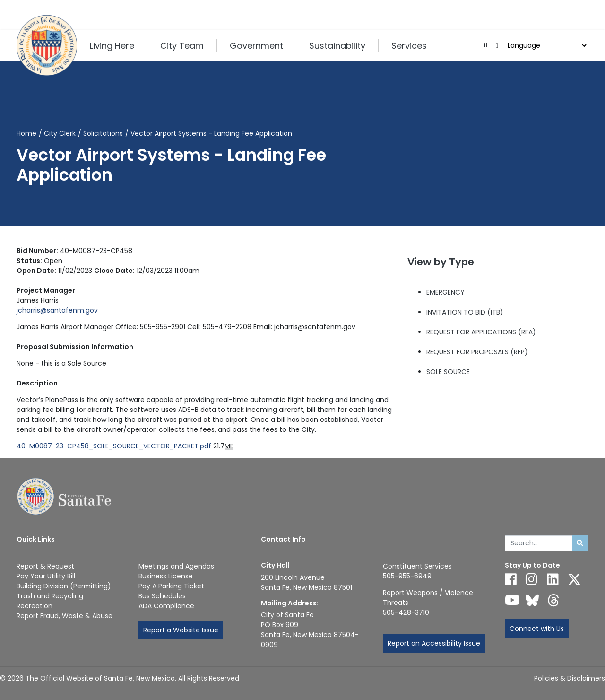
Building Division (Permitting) (64, 586)
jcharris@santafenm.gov (57, 310)
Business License (166, 576)
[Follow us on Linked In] (553, 579)
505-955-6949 (407, 576)
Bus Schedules (162, 596)
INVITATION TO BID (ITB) (465, 312)
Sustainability (337, 46)
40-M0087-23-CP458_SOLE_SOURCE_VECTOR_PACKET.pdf (114, 446)
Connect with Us (537, 629)
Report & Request (45, 566)
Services (409, 46)
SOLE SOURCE (448, 372)
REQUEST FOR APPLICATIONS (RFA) (481, 332)
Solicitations (103, 133)
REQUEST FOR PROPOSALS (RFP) (477, 352)
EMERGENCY (445, 292)
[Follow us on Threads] (553, 600)
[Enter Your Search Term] (539, 543)
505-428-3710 (406, 612)
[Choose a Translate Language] (546, 46)
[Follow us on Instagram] (532, 579)
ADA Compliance (166, 606)
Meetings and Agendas (176, 566)
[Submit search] (580, 543)
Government (256, 46)
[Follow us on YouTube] (512, 600)
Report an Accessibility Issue (434, 643)
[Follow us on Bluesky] (532, 600)
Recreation (35, 606)
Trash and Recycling (50, 596)
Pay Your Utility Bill (46, 576)
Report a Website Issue (181, 630)
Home (26, 133)
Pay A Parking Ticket (171, 586)
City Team (182, 46)
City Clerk (60, 133)
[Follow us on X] (574, 579)
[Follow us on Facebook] (511, 579)
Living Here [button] (112, 46)
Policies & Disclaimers (570, 678)
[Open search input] (486, 46)
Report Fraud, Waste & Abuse (65, 616)
